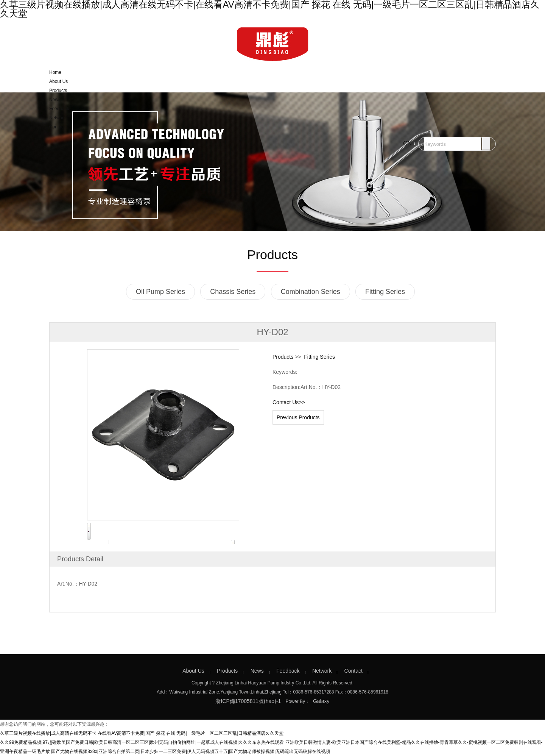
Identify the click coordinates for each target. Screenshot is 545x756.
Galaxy (321, 701)
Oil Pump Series (160, 292)
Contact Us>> (289, 402)
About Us (58, 81)
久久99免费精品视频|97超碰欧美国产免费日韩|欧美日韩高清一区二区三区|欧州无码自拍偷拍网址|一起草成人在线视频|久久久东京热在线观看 (142, 742)
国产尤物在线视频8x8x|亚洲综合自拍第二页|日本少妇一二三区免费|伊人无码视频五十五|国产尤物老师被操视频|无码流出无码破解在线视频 (191, 751)
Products (58, 91)
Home (55, 72)
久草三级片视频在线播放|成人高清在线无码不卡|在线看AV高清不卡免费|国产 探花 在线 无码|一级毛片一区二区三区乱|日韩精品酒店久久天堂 (142, 733)
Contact (57, 127)
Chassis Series (233, 292)
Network (58, 118)
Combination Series (311, 292)
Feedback (59, 109)
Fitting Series (385, 292)
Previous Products (298, 417)
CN (407, 143)
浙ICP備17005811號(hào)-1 (248, 701)
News (55, 100)
